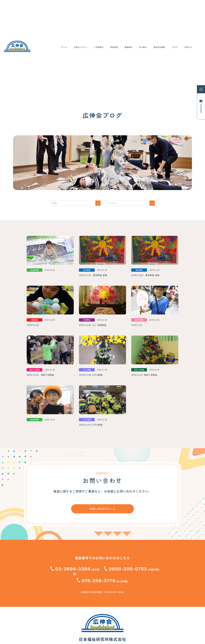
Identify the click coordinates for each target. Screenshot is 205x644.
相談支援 (45, 612)
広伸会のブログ (93, 595)
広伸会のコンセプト (51, 584)
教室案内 (45, 620)
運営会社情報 (91, 578)
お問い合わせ (91, 612)
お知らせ (89, 603)
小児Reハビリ (48, 589)
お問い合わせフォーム (102, 423)
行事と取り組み (49, 595)
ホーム (44, 569)
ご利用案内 (46, 603)
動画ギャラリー (93, 586)
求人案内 (89, 569)
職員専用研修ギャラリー (98, 620)
